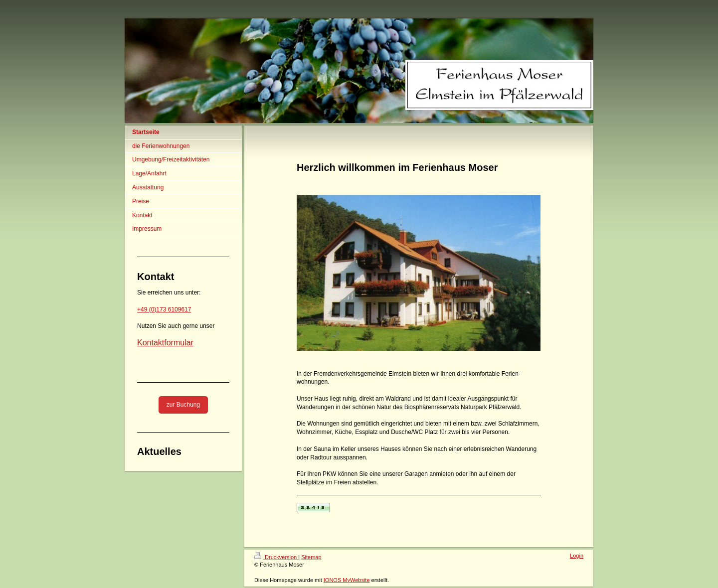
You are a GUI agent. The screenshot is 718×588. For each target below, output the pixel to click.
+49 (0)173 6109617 (164, 309)
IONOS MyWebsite (347, 580)
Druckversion (276, 557)
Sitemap (311, 557)
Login (577, 556)
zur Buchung (183, 405)
